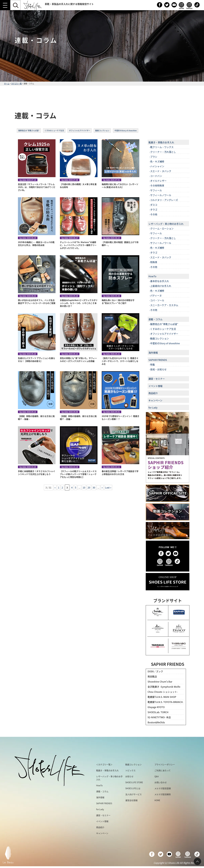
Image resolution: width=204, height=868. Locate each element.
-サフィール (156, 190)
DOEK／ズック (155, 671)
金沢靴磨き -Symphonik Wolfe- (164, 687)
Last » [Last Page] (108, 487)
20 (89, 487)
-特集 (152, 365)
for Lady (153, 407)
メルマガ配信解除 (163, 794)
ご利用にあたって (163, 770)
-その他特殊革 (157, 185)
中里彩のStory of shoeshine (126, 131)
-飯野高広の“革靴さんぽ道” (164, 324)
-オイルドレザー (158, 181)
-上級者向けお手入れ (160, 286)
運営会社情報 (131, 800)
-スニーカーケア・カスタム (164, 305)
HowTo (152, 276)
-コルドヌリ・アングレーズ (164, 200)
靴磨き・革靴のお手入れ (161, 142)
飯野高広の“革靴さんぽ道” (29, 131)
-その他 (153, 214)
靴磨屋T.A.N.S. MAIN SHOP (162, 697)
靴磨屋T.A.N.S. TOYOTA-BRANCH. (165, 702)
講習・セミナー (157, 379)
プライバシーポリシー (165, 764)
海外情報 (153, 353)
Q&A (157, 776)
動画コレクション (102, 131)
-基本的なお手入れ (159, 281)
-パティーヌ (156, 295)
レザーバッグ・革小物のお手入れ (166, 224)
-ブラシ (153, 157)
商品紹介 (153, 393)
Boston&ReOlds (156, 722)
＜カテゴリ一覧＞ (104, 764)
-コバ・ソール (157, 300)
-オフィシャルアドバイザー (164, 334)
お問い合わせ (161, 782)
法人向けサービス (133, 794)
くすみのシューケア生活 (54, 131)
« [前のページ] (55, 487)
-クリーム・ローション (161, 228)
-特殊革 (153, 262)
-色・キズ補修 (157, 161)
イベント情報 (155, 386)
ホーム (7, 84)
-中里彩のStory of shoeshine (165, 343)
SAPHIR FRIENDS (158, 360)
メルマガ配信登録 (163, 788)
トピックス (130, 770)
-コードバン (156, 176)
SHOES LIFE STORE (134, 782)
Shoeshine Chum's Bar (160, 682)
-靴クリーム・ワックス (161, 147)
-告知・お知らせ (158, 369)
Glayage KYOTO (156, 707)
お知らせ (129, 776)
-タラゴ (153, 209)
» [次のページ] (102, 487)
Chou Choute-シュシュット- (163, 692)
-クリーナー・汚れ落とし (163, 152)
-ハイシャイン (157, 166)
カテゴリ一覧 (16, 84)
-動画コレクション (159, 338)
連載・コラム (155, 319)
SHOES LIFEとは (133, 788)
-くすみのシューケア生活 (163, 329)
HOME (157, 800)
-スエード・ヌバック (160, 171)
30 (94, 487)
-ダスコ (153, 205)
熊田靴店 (152, 676)
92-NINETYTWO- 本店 (159, 717)
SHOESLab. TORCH (158, 712)
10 (84, 487)
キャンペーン (155, 400)
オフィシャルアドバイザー (80, 131)
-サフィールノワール (160, 195)
